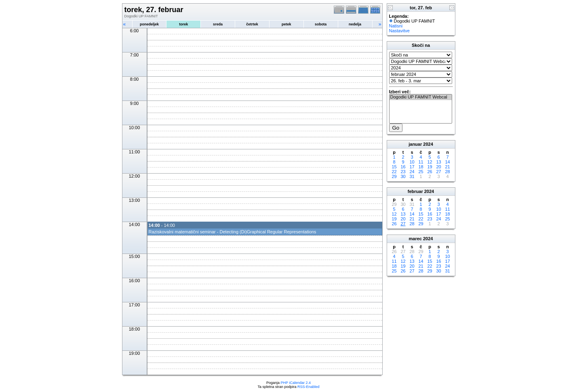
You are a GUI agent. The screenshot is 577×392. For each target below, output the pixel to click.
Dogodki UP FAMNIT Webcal (421, 97)
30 (403, 176)
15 (394, 167)
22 (394, 172)
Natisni (396, 26)
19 (430, 167)
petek (286, 24)
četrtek (252, 24)
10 (412, 162)
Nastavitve (399, 31)
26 (430, 172)
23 (403, 172)
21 (447, 167)
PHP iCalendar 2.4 (296, 383)
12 (430, 162)
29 (394, 176)
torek (183, 24)
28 (447, 172)
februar (415, 191)
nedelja (355, 24)
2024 (428, 144)
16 (403, 167)
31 (412, 176)
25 (421, 172)
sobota (321, 24)
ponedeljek (149, 24)
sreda (218, 24)
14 (447, 162)
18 (421, 167)
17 (412, 167)
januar (415, 144)
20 (438, 167)
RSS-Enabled (309, 387)
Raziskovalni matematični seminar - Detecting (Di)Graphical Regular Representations (233, 232)
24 (412, 172)
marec (415, 239)
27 (438, 172)
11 (421, 162)
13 (438, 162)
